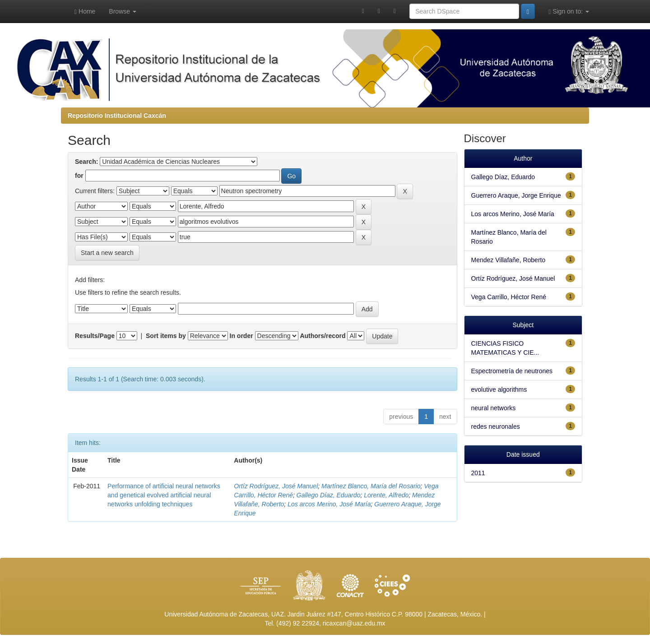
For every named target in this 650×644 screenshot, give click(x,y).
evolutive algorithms (499, 389)
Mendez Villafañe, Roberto (508, 260)
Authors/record (323, 336)
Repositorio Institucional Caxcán (117, 116)
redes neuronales (496, 426)
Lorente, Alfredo (386, 495)
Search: (86, 162)
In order (241, 336)
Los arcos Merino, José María (329, 504)
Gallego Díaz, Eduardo (329, 495)
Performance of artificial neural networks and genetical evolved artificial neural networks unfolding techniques (164, 495)
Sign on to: (569, 12)
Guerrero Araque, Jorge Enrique (516, 195)
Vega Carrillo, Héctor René (509, 297)
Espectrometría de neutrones (512, 371)
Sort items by (166, 336)
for (79, 176)
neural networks (494, 408)
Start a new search (107, 253)
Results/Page (95, 336)
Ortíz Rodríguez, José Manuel (276, 486)
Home (85, 12)
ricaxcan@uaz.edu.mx (354, 623)
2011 (478, 473)
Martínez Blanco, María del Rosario (371, 486)
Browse (123, 11)
